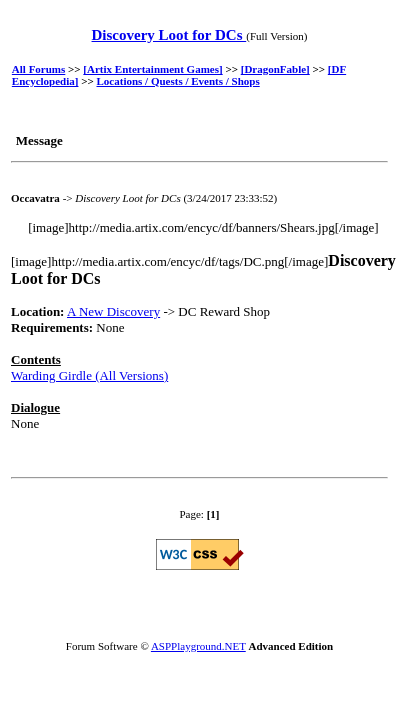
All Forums (38, 69)
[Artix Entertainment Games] (152, 69)
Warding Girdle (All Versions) (89, 375)
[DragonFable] (275, 69)
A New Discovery (113, 311)
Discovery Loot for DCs (169, 35)
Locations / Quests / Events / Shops (178, 81)
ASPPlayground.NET (198, 646)
